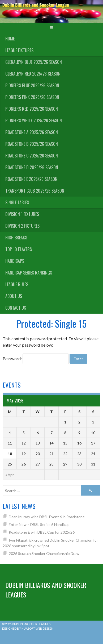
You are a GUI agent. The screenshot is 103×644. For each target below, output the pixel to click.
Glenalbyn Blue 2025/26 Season (34, 62)
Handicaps (15, 261)
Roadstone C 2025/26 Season (32, 156)
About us (14, 296)
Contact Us (16, 308)
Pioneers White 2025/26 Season (34, 121)
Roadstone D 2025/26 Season (32, 167)
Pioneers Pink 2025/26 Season (32, 97)
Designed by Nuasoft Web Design (28, 628)
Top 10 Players (19, 249)
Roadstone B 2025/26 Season (32, 144)
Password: (36, 358)
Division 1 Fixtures (22, 214)
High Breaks (16, 238)
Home (10, 39)
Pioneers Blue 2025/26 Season (32, 85)
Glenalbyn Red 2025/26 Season (33, 74)
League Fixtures (19, 50)
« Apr (10, 475)
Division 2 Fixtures (22, 226)
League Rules (17, 284)
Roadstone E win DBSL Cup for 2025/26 (42, 532)
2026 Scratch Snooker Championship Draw (44, 553)
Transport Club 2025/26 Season (35, 191)
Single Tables (17, 202)
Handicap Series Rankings (29, 273)
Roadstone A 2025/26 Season (32, 132)
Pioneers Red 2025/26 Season (32, 109)
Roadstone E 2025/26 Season (31, 179)
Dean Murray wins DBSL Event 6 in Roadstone (47, 517)
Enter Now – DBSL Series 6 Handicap (39, 524)
